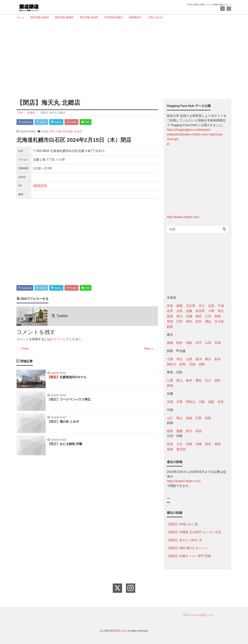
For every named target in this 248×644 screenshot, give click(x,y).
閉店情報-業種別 (114, 17)
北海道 (45, 132)
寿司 (53, 132)
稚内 (189, 321)
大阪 (202, 402)
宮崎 (189, 444)
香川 (189, 431)
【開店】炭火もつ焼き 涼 (184, 540)
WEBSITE (40, 186)
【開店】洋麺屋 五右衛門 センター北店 (194, 532)
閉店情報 (68, 132)
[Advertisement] (123, 58)
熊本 (208, 444)
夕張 (179, 311)
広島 (199, 418)
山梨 (189, 359)
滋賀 (211, 402)
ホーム (20, 17)
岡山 (179, 418)
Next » (149, 350)
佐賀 (170, 444)
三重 (170, 380)
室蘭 (189, 311)
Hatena (62, 122)
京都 (170, 402)
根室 (199, 316)
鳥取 (208, 418)
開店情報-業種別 (64, 17)
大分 (179, 444)
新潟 (199, 359)
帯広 (221, 311)
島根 (189, 418)
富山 (179, 380)
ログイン (57, 341)
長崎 (170, 449)
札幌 (59, 132)
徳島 (170, 431)
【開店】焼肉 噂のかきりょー (187, 548)
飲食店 (78, 132)
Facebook (26, 122)
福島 (189, 343)
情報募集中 (135, 17)
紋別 (199, 321)
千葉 (170, 359)
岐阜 (189, 380)
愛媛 (179, 431)
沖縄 (199, 444)
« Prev (24, 350)
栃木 (218, 359)
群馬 (183, 364)
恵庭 (170, 316)
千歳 (221, 306)
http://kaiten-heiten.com (183, 217)
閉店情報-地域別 (89, 17)
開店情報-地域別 (40, 17)
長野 (202, 364)
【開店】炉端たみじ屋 (182, 524)
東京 (208, 359)
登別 (170, 321)
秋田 (179, 343)
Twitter (45, 122)
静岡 (170, 386)
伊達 (170, 306)
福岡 (218, 444)
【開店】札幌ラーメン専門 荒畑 (189, 556)
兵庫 (179, 402)
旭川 (179, 316)
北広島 (191, 306)
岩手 (199, 343)
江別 (208, 316)
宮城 (218, 343)
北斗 (202, 306)
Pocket (80, 122)
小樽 (211, 311)
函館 (179, 306)
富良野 (200, 311)
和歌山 (191, 402)
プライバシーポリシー (198, 615)
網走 (208, 321)
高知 (199, 431)
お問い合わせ (155, 17)
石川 (208, 380)
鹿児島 (181, 449)
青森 (170, 343)
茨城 (192, 364)
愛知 (199, 380)
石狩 (179, 321)
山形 (208, 343)
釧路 (170, 327)
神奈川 (171, 364)
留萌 (218, 316)
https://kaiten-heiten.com (184, 481)
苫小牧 (219, 321)
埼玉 (179, 359)
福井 (218, 380)
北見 (211, 306)
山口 (170, 418)
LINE (96, 122)
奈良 (221, 402)
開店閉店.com (118, 631)
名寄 (170, 311)
